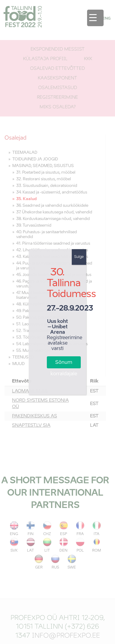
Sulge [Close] (79, 257)
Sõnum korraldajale (64, 364)
